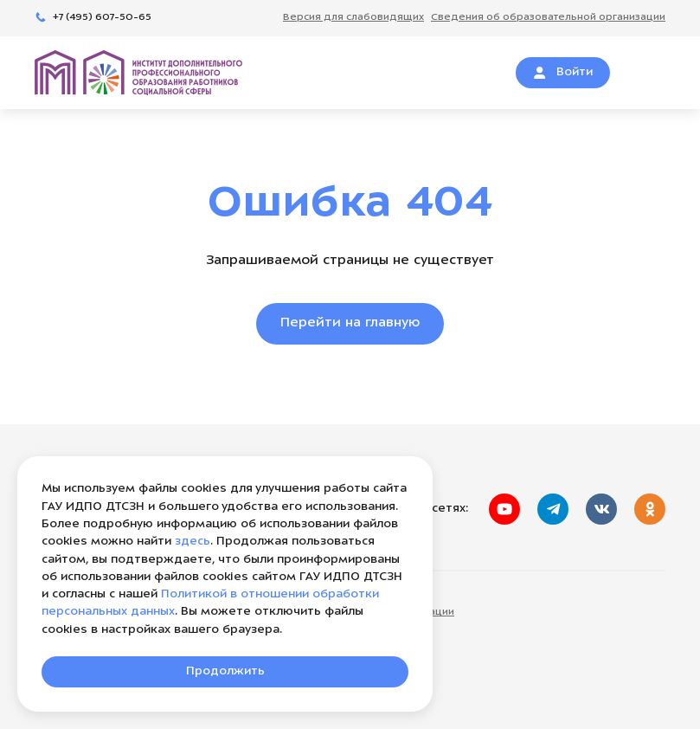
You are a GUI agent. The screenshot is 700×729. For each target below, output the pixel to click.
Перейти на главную (350, 323)
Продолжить (225, 671)
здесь (193, 542)
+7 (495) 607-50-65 (93, 18)
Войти (563, 73)
